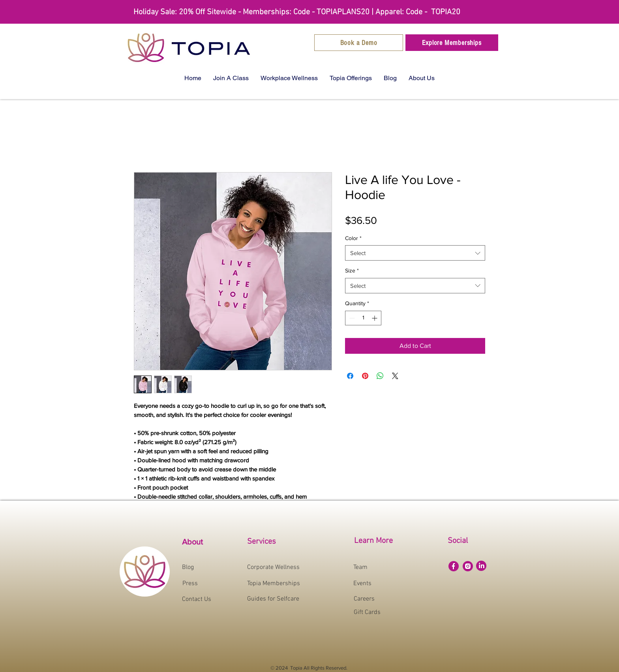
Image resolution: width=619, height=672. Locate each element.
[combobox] (415, 253)
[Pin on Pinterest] (365, 376)
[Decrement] (351, 318)
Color (353, 238)
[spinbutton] (363, 318)
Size (352, 270)
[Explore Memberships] (452, 43)
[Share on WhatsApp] (380, 376)
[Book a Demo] (359, 43)
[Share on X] (395, 376)
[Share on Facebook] (350, 376)
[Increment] (375, 318)
